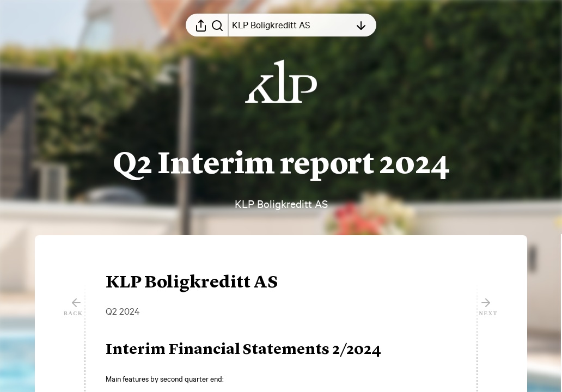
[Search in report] (217, 25)
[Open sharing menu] (201, 25)
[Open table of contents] (291, 25)
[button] (252, 350)
